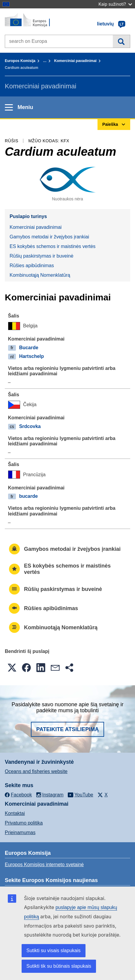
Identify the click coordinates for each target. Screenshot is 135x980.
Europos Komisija (20, 61)
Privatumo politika (24, 823)
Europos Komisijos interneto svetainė (44, 865)
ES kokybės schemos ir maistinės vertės (52, 246)
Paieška (121, 41)
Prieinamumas (20, 832)
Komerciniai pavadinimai (75, 61)
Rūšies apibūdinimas (32, 266)
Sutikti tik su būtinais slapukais (59, 966)
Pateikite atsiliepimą (67, 729)
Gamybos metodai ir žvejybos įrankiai (49, 237)
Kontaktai (15, 813)
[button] (12, 668)
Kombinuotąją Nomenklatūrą (40, 275)
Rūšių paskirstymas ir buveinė (42, 256)
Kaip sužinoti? (115, 4)
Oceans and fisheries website (36, 771)
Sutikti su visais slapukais (54, 950)
